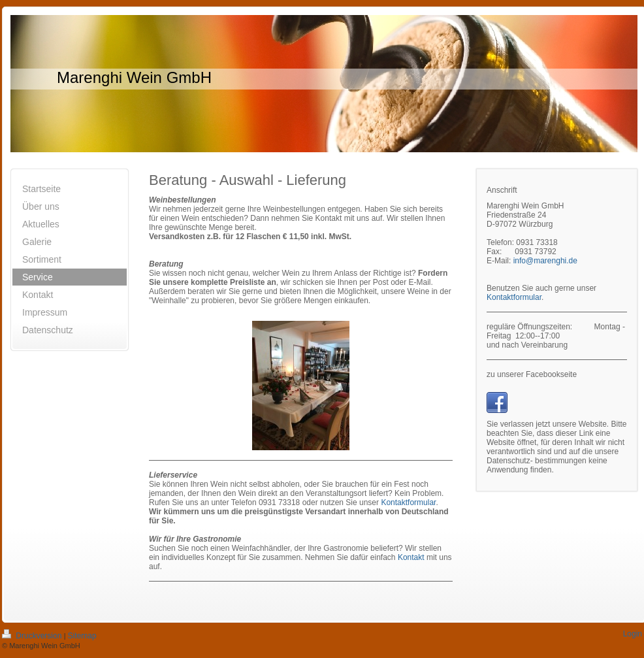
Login (633, 634)
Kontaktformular (408, 502)
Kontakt (411, 557)
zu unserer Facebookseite (532, 374)
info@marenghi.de (545, 261)
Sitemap (82, 636)
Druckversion (33, 636)
